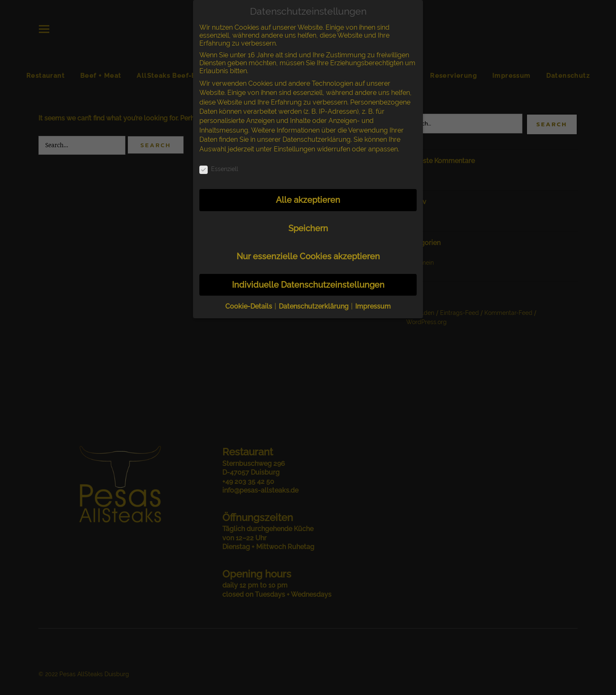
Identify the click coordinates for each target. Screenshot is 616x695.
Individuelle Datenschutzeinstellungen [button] (308, 285)
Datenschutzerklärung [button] (314, 306)
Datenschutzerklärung (317, 139)
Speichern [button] (308, 228)
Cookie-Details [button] (249, 306)
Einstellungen (294, 149)
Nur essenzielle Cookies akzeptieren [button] (308, 256)
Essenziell (219, 169)
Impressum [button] (373, 306)
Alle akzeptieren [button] (308, 200)
